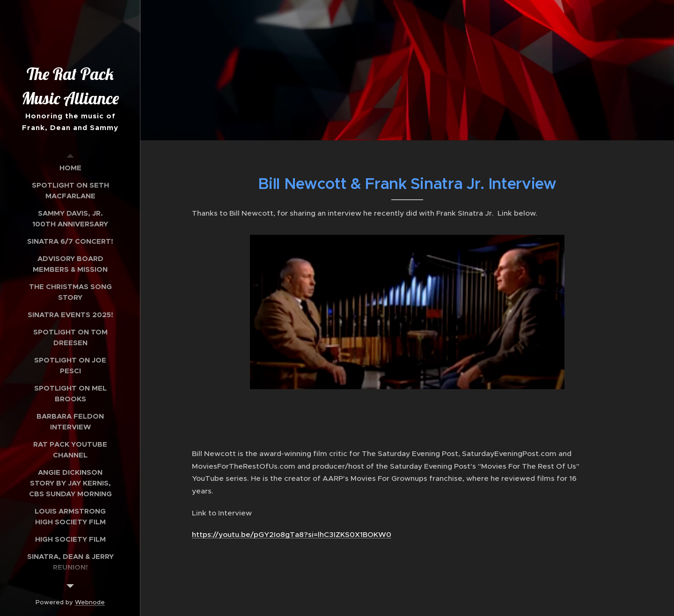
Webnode (90, 602)
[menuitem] (70, 168)
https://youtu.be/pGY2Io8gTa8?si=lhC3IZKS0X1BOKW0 (292, 534)
